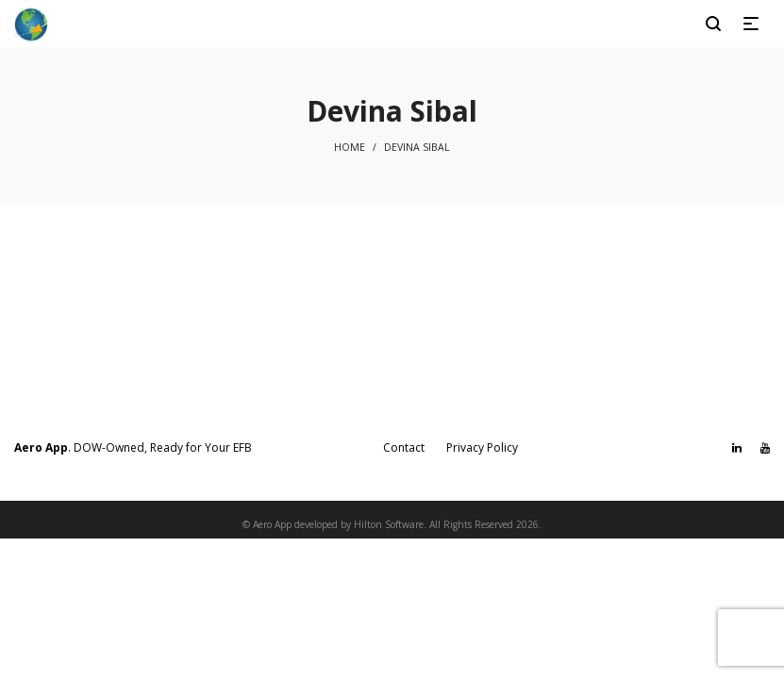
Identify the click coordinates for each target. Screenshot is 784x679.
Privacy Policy (482, 447)
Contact (404, 447)
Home (350, 147)
